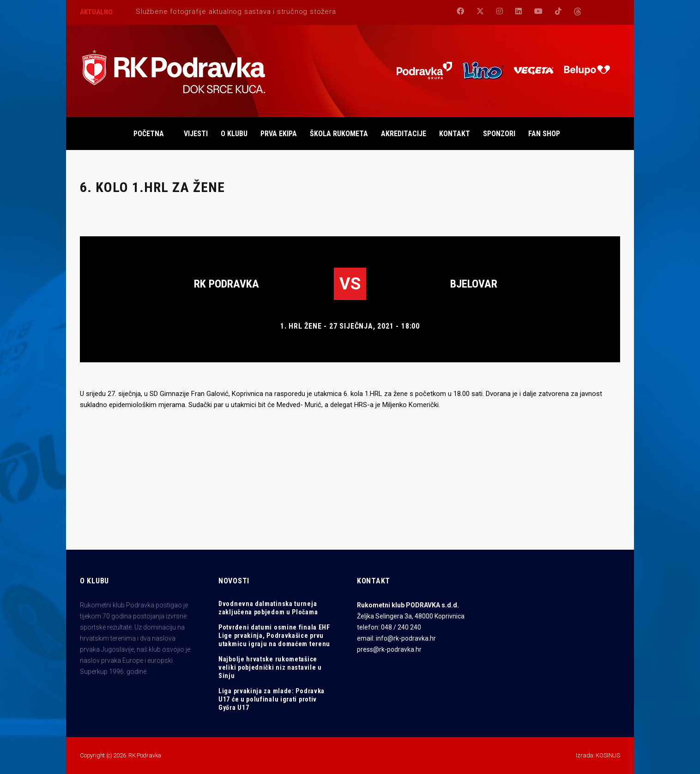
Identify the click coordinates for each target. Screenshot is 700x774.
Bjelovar (474, 284)
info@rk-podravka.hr (406, 638)
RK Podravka (226, 284)
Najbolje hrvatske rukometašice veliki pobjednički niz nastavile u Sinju (270, 667)
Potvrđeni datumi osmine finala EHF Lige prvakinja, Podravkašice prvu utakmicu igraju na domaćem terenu (274, 636)
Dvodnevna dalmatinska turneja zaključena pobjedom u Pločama (268, 608)
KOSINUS (608, 755)
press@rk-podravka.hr (389, 649)
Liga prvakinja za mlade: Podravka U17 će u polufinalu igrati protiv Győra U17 (272, 699)
